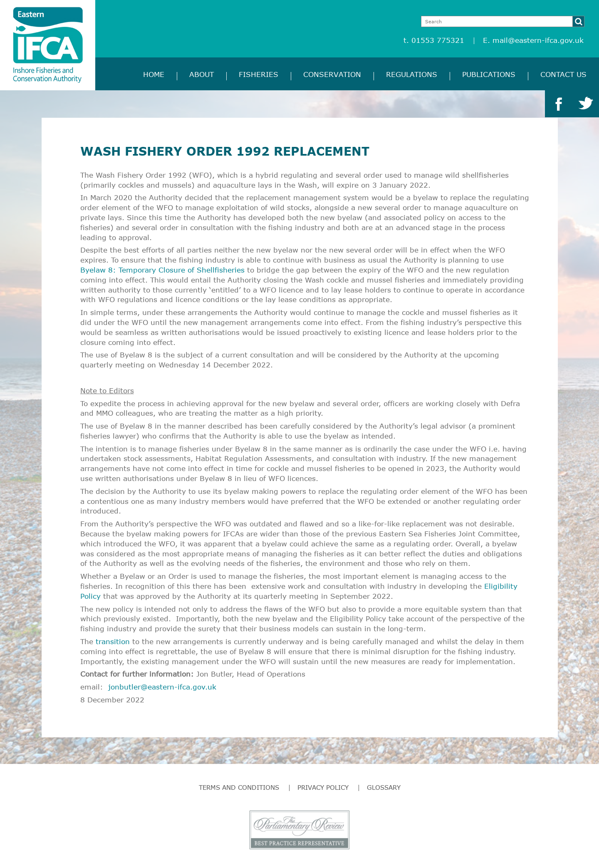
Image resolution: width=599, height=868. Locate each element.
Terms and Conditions (239, 787)
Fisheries (259, 74)
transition (113, 641)
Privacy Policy (323, 787)
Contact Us (563, 74)
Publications (489, 74)
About (202, 74)
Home (154, 74)
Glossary (384, 787)
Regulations (412, 74)
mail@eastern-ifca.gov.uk (538, 40)
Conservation (332, 74)
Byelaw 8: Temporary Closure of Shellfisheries (162, 270)
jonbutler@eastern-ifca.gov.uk (162, 687)
